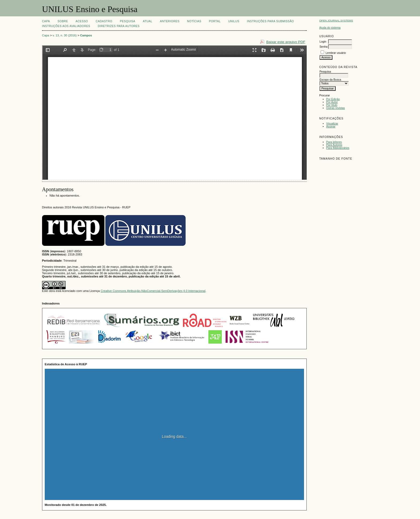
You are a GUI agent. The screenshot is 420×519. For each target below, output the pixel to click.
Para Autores (334, 145)
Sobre (63, 21)
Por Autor (332, 102)
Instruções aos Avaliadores (66, 26)
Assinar (331, 127)
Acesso (82, 21)
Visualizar (332, 124)
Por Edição (333, 99)
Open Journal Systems (336, 20)
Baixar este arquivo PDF (286, 42)
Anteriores (170, 21)
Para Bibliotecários (338, 148)
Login (323, 42)
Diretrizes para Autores (119, 26)
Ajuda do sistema (330, 28)
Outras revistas (336, 108)
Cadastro (104, 21)
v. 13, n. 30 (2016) (65, 35)
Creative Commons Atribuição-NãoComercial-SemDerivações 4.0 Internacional (153, 291)
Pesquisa (128, 21)
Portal (215, 21)
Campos (86, 35)
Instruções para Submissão (271, 21)
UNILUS (234, 21)
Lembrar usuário (336, 53)
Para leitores (334, 142)
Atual (147, 21)
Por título (332, 105)
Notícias (194, 21)
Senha (324, 47)
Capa (46, 21)
